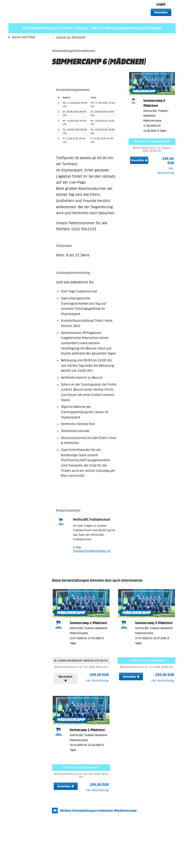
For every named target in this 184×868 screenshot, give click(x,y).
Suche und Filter (24, 37)
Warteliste (66, 678)
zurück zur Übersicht (71, 37)
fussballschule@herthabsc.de (92, 551)
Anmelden (161, 12)
